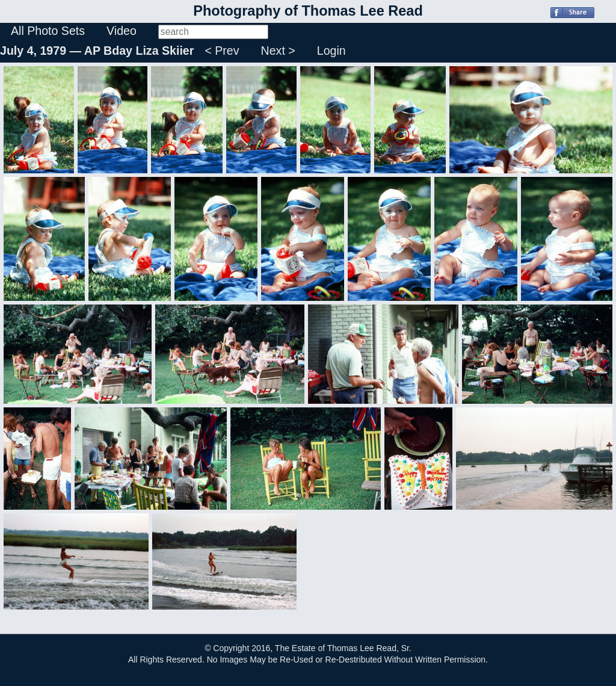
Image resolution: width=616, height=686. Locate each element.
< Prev (222, 51)
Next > (278, 51)
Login (331, 51)
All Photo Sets (48, 31)
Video (122, 31)
